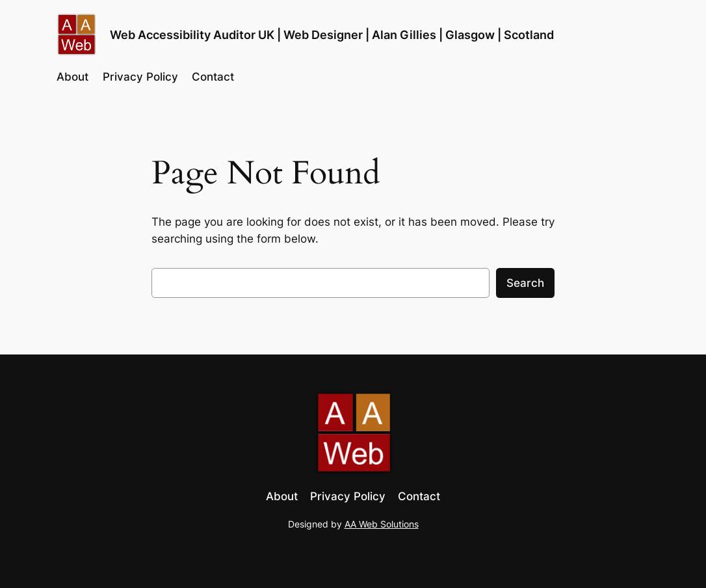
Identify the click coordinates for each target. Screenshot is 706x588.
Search (525, 283)
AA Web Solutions (382, 524)
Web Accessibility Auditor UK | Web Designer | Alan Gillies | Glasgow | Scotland (332, 34)
